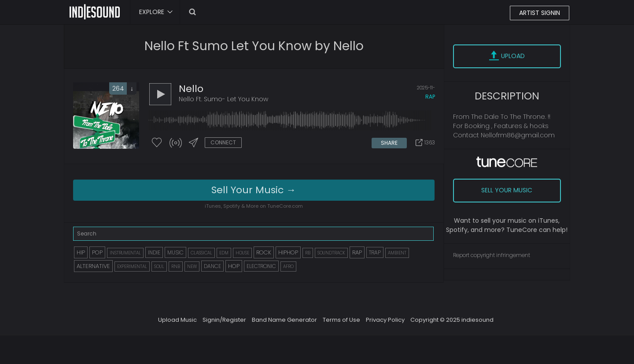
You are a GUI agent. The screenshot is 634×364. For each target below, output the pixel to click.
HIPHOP (288, 252)
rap (430, 97)
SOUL (159, 267)
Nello (191, 89)
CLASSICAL (201, 253)
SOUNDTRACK (331, 253)
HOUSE (242, 253)
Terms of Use (341, 320)
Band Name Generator (284, 320)
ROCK (264, 252)
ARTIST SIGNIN (540, 13)
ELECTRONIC (261, 266)
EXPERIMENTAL (132, 267)
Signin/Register (224, 320)
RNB (176, 267)
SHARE (389, 143)
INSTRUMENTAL (125, 253)
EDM (224, 253)
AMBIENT (397, 253)
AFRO (288, 267)
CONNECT (223, 142)
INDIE (154, 252)
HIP (81, 252)
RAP (357, 252)
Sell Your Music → (254, 190)
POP (97, 252)
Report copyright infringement (492, 255)
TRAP (375, 252)
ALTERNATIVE (93, 266)
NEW (192, 267)
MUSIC (175, 252)
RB (308, 253)
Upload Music (177, 320)
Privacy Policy (385, 320)
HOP (234, 266)
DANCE (212, 266)
